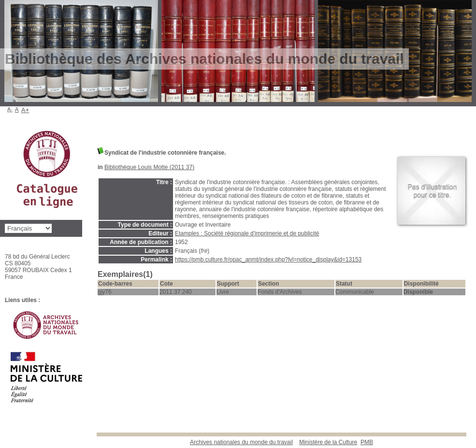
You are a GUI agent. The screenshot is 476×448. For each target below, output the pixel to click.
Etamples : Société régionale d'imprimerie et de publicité (247, 233)
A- (10, 109)
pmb (367, 442)
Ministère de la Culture (328, 442)
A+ (25, 110)
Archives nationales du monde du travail (241, 442)
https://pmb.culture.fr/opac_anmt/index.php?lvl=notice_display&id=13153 (268, 260)
